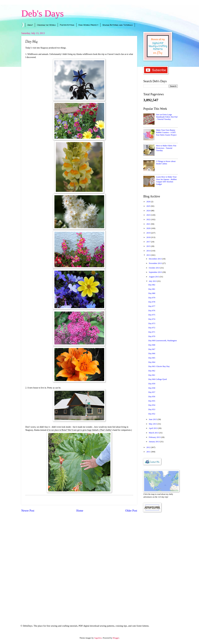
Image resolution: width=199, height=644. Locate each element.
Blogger (116, 638)
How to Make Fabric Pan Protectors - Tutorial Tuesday (166, 148)
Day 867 (152, 349)
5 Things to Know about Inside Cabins (166, 163)
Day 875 (152, 315)
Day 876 (152, 311)
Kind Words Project (88, 25)
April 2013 (153, 428)
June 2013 (153, 419)
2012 (149, 447)
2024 (149, 211)
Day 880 (152, 293)
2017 (149, 242)
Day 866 (152, 353)
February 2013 (155, 437)
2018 (149, 237)
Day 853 (152, 409)
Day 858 (152, 388)
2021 (149, 224)
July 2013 (153, 281)
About (30, 25)
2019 (149, 233)
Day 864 (152, 362)
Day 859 (152, 384)
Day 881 (152, 289)
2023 (149, 215)
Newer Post (28, 511)
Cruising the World (46, 25)
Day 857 (152, 392)
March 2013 (154, 433)
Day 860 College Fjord (157, 379)
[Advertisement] (161, 564)
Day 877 (152, 306)
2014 (149, 251)
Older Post (131, 511)
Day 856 (152, 397)
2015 (149, 246)
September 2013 (156, 272)
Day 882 (152, 285)
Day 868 (152, 345)
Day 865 (152, 358)
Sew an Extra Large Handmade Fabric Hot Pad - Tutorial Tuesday (167, 117)
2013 (149, 255)
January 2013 (154, 442)
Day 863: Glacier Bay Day (159, 366)
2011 (149, 452)
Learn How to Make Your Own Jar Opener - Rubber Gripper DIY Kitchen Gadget (166, 180)
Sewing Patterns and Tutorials (118, 25)
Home (80, 511)
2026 (149, 202)
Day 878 (152, 302)
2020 (149, 228)
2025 (149, 206)
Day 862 (152, 371)
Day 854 (152, 405)
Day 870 (152, 336)
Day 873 (152, 323)
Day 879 (152, 298)
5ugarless (98, 638)
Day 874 (152, 319)
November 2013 (156, 263)
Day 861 (152, 375)
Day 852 (152, 414)
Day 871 (152, 332)
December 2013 (155, 259)
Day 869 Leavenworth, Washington (163, 341)
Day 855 (152, 401)
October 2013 (155, 268)
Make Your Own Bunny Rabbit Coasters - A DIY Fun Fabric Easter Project (166, 133)
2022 (149, 219)
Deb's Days (42, 13)
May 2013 (153, 424)
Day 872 (152, 328)
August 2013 (154, 277)
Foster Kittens (67, 25)
